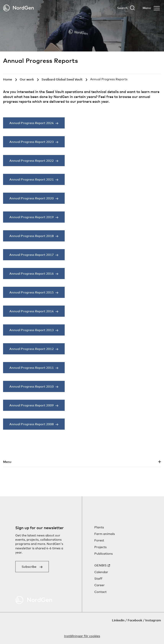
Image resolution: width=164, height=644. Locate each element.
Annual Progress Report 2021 (32, 179)
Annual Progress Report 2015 (32, 292)
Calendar (101, 572)
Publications (104, 554)
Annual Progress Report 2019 (32, 217)
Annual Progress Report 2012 (32, 349)
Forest (99, 540)
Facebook (135, 620)
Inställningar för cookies (82, 636)
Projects (100, 547)
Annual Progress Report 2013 (32, 330)
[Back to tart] (18, 8)
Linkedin (118, 620)
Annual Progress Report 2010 (32, 386)
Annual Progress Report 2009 (32, 405)
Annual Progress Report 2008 (32, 424)
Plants (99, 527)
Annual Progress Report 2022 (32, 161)
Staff (98, 579)
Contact (100, 592)
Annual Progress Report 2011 (32, 368)
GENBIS (100, 565)
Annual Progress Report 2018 (32, 236)
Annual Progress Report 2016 (32, 274)
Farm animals (105, 534)
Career (100, 585)
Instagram (153, 620)
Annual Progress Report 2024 (32, 123)
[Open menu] (151, 8)
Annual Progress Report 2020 (32, 198)
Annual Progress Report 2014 (32, 311)
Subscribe (29, 567)
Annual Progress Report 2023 (32, 142)
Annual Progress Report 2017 (32, 255)
